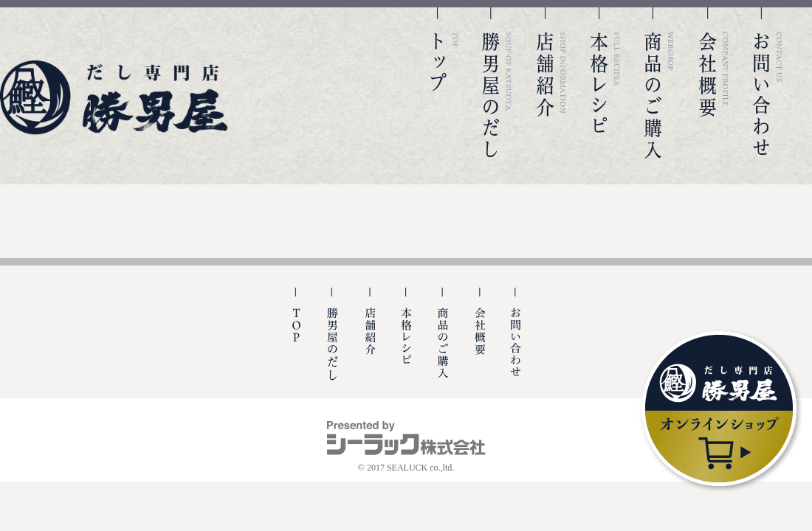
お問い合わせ (768, 83)
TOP (443, 83)
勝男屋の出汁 (333, 343)
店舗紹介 (551, 83)
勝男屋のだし (497, 83)
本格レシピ (605, 83)
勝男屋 (114, 98)
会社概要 (714, 83)
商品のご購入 (659, 83)
